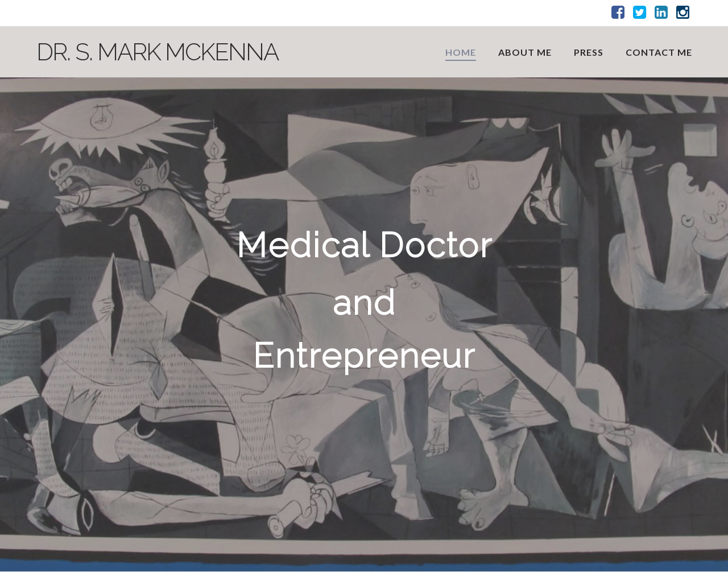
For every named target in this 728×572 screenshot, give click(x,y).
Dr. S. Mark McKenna (157, 52)
